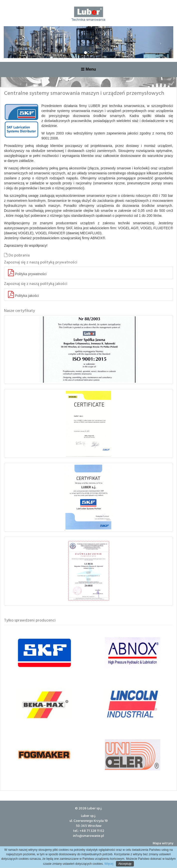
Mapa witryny (163, 843)
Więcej (108, 864)
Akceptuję (125, 864)
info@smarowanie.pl (88, 835)
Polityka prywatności (27, 273)
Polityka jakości (23, 295)
